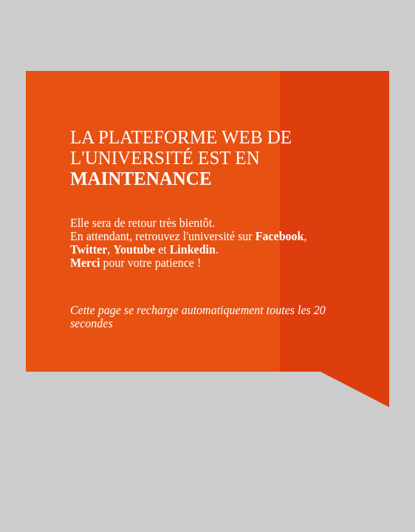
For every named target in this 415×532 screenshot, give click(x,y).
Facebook (280, 236)
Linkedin (193, 249)
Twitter (89, 249)
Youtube (134, 249)
